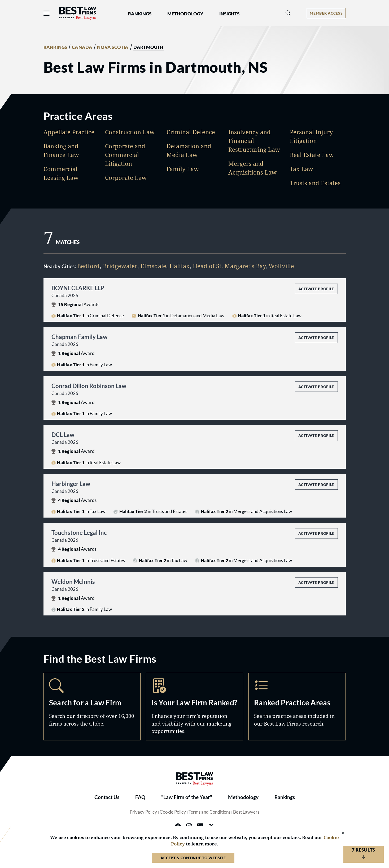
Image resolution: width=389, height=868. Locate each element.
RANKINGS (55, 47)
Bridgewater (120, 266)
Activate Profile (316, 289)
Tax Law (301, 169)
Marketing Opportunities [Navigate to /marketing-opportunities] (194, 706)
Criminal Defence (191, 132)
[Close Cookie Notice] (339, 833)
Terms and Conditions (209, 812)
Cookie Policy (173, 812)
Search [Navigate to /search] (92, 706)
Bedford (88, 266)
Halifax (180, 266)
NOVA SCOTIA (113, 47)
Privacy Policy (143, 812)
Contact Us (107, 797)
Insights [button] (229, 14)
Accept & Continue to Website (193, 858)
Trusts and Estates (315, 183)
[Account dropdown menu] (326, 13)
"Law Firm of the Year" (187, 797)
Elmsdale (153, 266)
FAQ (140, 797)
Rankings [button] (140, 14)
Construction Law (130, 132)
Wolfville (281, 266)
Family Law (183, 169)
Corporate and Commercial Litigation (125, 155)
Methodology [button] (185, 14)
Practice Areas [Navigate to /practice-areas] (297, 706)
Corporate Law (126, 177)
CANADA (82, 47)
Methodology (243, 797)
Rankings (285, 797)
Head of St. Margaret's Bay (229, 266)
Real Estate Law (312, 155)
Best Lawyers (246, 812)
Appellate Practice (69, 132)
